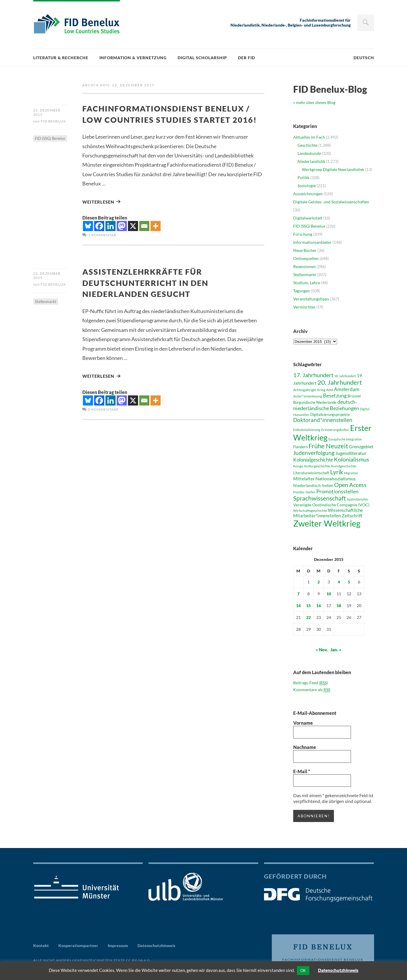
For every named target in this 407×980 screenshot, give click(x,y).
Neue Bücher (305, 250)
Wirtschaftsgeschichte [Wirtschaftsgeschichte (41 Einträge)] (310, 511)
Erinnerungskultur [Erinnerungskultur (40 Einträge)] (335, 430)
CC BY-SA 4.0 (138, 960)
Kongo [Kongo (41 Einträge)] (298, 466)
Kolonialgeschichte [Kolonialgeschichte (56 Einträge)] (313, 460)
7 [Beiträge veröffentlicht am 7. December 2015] (298, 594)
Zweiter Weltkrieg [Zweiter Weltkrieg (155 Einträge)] (327, 523)
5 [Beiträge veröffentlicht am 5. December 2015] (349, 582)
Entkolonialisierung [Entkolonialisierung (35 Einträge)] (307, 430)
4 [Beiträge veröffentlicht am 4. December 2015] (339, 582)
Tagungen (302, 291)
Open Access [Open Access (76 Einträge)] (350, 485)
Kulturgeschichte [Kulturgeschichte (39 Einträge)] (317, 466)
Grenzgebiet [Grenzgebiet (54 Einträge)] (361, 446)
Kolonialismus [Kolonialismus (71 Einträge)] (352, 459)
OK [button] (303, 970)
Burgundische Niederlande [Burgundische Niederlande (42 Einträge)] (315, 402)
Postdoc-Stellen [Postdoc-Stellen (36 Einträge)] (304, 492)
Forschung (303, 234)
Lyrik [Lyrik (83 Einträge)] (337, 472)
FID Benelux (53, 122)
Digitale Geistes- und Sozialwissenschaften (331, 202)
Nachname (305, 747)
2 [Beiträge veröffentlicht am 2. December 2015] (319, 582)
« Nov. (322, 650)
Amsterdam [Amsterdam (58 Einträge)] (347, 389)
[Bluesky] (88, 237)
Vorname (303, 723)
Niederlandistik (311, 161)
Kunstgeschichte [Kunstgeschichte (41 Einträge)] (344, 466)
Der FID (247, 58)
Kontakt (41, 945)
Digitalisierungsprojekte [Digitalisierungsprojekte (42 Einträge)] (330, 414)
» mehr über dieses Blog (314, 102)
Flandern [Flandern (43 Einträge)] (300, 447)
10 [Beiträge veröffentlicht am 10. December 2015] (329, 594)
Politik (303, 177)
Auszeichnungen (308, 194)
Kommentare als (312, 690)
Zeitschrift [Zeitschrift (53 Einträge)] (352, 516)
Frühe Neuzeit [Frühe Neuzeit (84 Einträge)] (328, 446)
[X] (133, 237)
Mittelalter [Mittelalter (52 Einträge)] (304, 479)
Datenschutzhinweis (156, 945)
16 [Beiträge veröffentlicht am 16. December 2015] (319, 606)
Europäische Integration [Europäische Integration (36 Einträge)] (345, 439)
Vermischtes (304, 307)
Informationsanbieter (312, 242)
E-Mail (302, 771)
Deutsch (364, 58)
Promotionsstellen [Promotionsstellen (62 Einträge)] (337, 491)
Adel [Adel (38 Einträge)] (330, 390)
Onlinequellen (306, 258)
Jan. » (336, 650)
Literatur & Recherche (61, 58)
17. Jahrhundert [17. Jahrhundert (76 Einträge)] (313, 375)
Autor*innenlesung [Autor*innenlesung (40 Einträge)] (308, 396)
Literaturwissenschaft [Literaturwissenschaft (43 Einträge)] (311, 473)
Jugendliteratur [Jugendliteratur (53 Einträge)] (351, 453)
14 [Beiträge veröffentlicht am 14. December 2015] (298, 606)
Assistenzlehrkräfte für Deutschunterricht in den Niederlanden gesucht (149, 293)
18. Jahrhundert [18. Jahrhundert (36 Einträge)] (345, 376)
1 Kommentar (102, 246)
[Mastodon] (122, 237)
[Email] (144, 237)
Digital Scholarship (202, 58)
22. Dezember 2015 (47, 112)
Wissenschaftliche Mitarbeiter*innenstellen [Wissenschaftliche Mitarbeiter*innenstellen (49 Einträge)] (328, 513)
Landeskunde (309, 153)
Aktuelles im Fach (309, 137)
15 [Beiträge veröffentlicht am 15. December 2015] (308, 606)
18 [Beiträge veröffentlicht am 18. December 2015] (339, 606)
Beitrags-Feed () (311, 683)
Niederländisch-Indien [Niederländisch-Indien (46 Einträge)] (313, 485)
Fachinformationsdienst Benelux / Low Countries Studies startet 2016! (171, 119)
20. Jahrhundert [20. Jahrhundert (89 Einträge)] (340, 382)
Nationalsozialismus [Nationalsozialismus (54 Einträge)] (336, 478)
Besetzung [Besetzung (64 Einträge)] (335, 395)
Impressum (118, 945)
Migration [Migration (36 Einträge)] (351, 473)
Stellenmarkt (46, 313)
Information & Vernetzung (133, 58)
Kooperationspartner (78, 945)
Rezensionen (304, 266)
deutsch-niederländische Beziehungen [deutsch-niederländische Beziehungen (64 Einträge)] (326, 405)
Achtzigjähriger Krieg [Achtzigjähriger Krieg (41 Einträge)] (309, 390)
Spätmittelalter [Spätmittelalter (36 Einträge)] (358, 499)
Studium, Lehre (307, 283)
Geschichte (307, 145)
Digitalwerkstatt (308, 218)
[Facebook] (99, 237)
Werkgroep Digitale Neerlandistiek (333, 169)
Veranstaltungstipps (311, 299)
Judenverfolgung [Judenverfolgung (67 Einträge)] (314, 453)
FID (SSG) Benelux (50, 139)
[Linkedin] (110, 237)
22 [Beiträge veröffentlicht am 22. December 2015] (308, 617)
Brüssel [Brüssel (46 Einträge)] (354, 396)
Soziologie (307, 186)
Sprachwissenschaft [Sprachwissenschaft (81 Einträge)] (320, 498)
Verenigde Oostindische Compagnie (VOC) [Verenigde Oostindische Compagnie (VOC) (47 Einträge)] (331, 505)
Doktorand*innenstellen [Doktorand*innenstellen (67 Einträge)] (323, 420)
